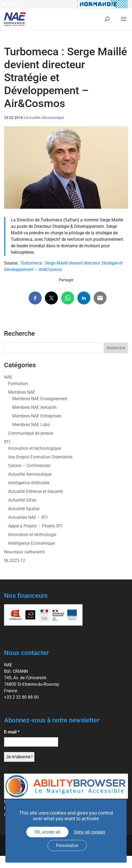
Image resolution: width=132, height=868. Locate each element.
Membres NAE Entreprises (37, 416)
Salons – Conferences (29, 466)
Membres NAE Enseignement (40, 399)
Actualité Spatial (24, 509)
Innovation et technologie (32, 535)
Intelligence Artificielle (29, 483)
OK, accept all (47, 832)
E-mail (12, 732)
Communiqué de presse (31, 433)
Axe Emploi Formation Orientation (40, 457)
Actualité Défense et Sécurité (35, 491)
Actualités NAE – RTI (28, 517)
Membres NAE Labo (31, 425)
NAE (8, 377)
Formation (18, 384)
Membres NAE (22, 392)
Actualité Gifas (22, 500)
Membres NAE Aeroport (34, 407)
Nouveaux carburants (24, 552)
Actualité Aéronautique (45, 118)
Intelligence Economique (31, 543)
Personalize (67, 845)
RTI (7, 442)
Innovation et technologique (35, 448)
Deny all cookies (90, 832)
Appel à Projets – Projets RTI (35, 526)
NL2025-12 (15, 560)
